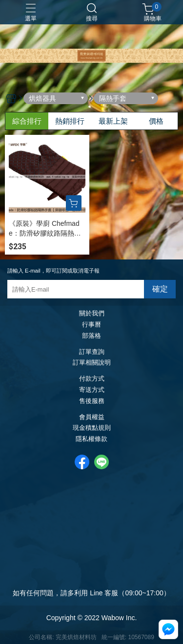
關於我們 (92, 314)
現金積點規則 (92, 428)
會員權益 (92, 417)
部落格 (91, 336)
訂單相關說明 (92, 363)
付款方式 (92, 379)
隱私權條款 (91, 439)
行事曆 (91, 325)
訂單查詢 (92, 352)
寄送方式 (92, 390)
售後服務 (92, 401)
